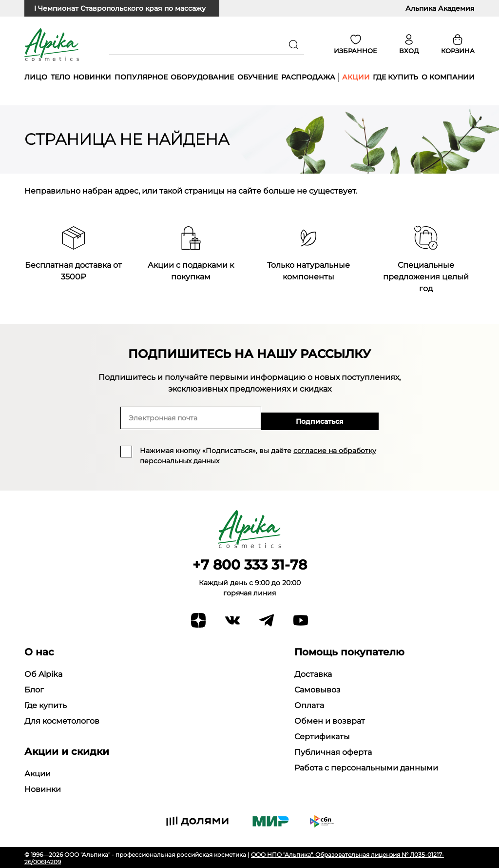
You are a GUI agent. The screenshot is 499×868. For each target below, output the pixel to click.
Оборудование (202, 77)
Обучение (258, 77)
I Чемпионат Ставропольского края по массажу (120, 8)
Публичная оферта (333, 751)
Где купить (395, 77)
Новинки (92, 77)
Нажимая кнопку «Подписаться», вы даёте (258, 455)
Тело (60, 77)
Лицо (36, 77)
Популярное (141, 77)
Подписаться (347, 418)
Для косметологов (62, 720)
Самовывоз (317, 688)
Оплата (309, 704)
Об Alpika (43, 673)
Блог (34, 688)
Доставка (313, 673)
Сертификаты (322, 735)
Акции (356, 77)
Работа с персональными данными (366, 766)
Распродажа (308, 77)
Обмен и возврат (330, 720)
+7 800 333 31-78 (250, 563)
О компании (448, 77)
